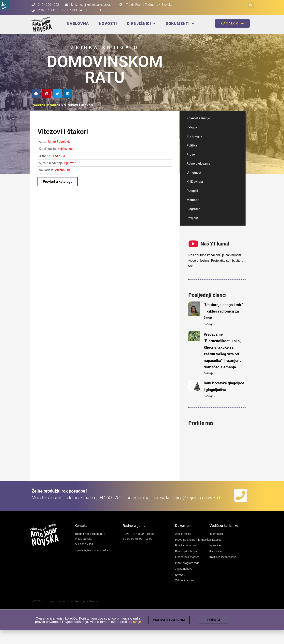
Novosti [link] (108, 23)
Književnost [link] (65, 149)
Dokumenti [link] (180, 23)
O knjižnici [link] (141, 23)
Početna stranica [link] (46, 105)
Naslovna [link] (78, 23)
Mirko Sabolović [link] (59, 142)
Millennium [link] (62, 170)
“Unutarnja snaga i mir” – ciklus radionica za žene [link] (223, 311)
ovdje (137, 625)
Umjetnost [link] (194, 173)
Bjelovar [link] (70, 163)
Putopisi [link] (192, 191)
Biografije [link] (193, 209)
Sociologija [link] (194, 136)
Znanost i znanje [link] (198, 118)
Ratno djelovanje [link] (198, 164)
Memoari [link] (193, 200)
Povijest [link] (192, 218)
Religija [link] (192, 127)
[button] (251, 5)
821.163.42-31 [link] (57, 156)
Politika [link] (192, 145)
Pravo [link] (191, 154)
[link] (5, 5)
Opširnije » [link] (209, 324)
